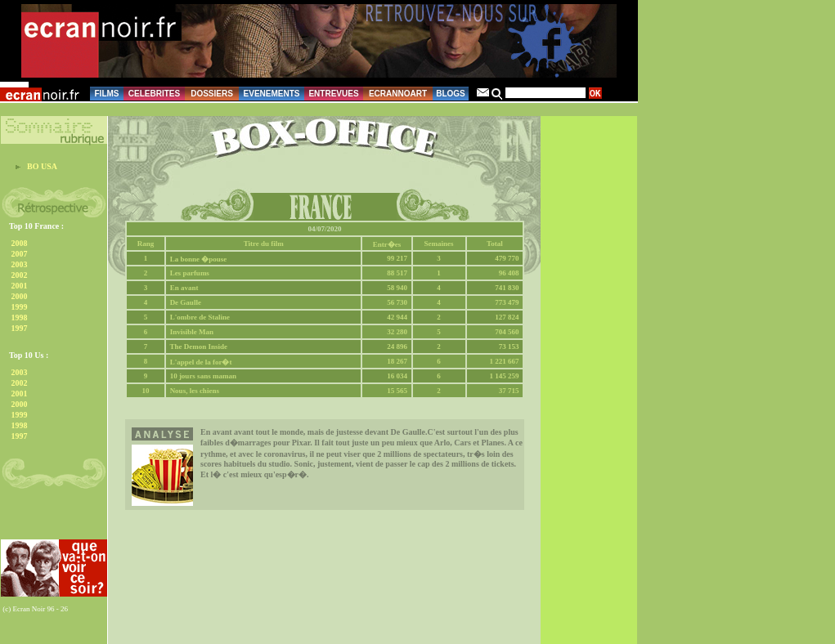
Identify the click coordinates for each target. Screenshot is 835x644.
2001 (20, 286)
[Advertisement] (46, 518)
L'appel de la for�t (201, 362)
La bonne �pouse (199, 259)
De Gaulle (186, 302)
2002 (20, 275)
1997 (20, 328)
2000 (20, 296)
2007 (20, 254)
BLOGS (451, 94)
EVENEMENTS (272, 94)
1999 (20, 307)
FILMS (107, 94)
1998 (20, 318)
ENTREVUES (333, 94)
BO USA (42, 166)
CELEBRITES (154, 94)
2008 (20, 243)
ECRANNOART (398, 94)
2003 (20, 264)
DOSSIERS (212, 94)
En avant (184, 288)
